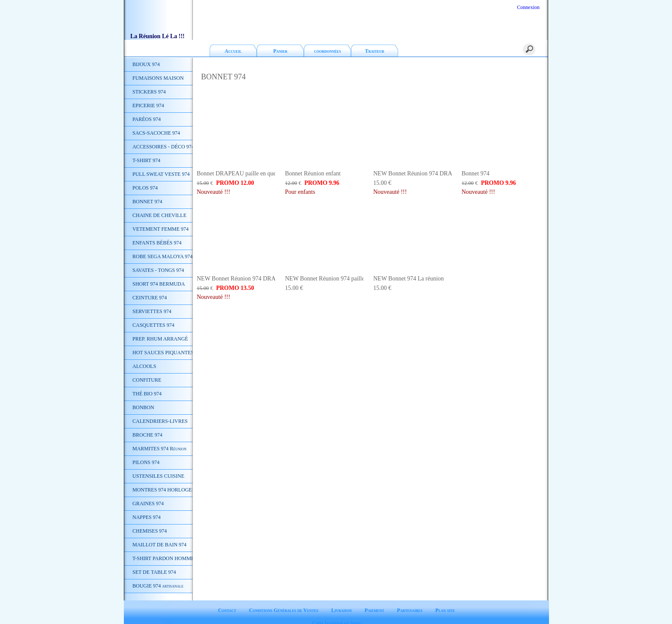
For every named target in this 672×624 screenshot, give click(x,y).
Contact (227, 603)
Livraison (342, 603)
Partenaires (410, 603)
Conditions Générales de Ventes (284, 603)
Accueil (233, 51)
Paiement (375, 603)
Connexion (528, 7)
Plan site (445, 603)
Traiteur (375, 51)
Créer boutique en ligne (337, 616)
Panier (280, 51)
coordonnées (328, 51)
